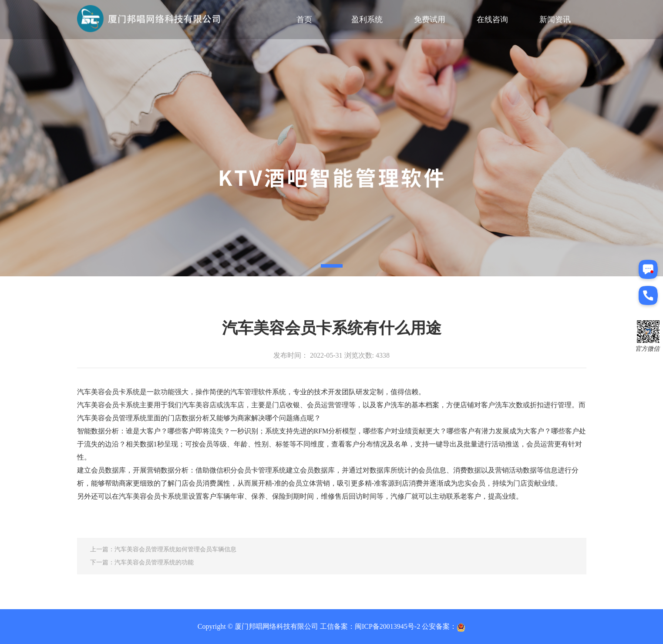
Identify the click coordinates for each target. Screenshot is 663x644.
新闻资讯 (555, 18)
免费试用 (430, 18)
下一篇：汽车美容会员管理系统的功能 (142, 562)
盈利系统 (367, 18)
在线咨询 (492, 18)
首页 (304, 18)
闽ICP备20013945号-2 (387, 626)
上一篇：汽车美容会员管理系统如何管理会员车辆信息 (163, 549)
